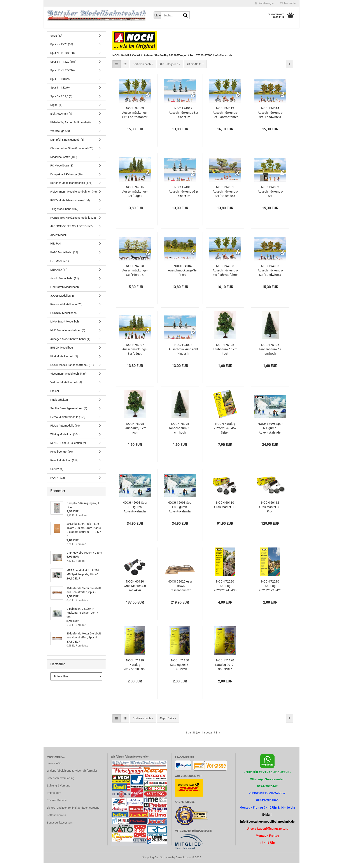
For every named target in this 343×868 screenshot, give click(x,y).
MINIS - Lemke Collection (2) (68, 448)
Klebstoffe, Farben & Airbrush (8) (71, 127)
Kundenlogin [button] (264, 3)
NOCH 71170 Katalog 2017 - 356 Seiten (225, 670)
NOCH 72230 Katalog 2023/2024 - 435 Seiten (225, 591)
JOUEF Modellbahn (62, 300)
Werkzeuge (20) (60, 136)
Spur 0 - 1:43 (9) (60, 84)
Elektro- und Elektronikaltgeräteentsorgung (73, 812)
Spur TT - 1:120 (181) (63, 66)
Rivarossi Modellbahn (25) (66, 309)
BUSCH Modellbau (62, 352)
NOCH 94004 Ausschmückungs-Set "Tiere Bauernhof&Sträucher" (183, 275)
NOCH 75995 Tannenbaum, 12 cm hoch (270, 354)
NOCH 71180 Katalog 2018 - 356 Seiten (180, 670)
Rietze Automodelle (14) (65, 430)
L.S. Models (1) (60, 266)
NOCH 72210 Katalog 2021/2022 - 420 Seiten (270, 591)
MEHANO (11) (59, 274)
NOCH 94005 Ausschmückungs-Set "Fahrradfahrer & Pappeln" (225, 275)
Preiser (55, 396)
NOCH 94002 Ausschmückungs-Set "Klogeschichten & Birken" (270, 197)
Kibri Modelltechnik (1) (64, 361)
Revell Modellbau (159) (64, 465)
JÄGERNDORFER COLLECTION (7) (72, 231)
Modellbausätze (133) (64, 162)
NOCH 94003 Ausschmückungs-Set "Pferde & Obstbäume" (135, 275)
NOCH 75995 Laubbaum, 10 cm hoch (225, 354)
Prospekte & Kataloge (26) (66, 179)
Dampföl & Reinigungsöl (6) (67, 144)
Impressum (54, 798)
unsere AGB (54, 768)
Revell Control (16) (62, 456)
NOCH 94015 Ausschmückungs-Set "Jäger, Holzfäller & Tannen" (135, 197)
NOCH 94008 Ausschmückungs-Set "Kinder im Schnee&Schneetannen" (183, 354)
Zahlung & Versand (59, 790)
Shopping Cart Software (157, 862)
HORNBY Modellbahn (63, 318)
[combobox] (143, 69)
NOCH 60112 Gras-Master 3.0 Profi (270, 512)
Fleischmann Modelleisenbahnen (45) (74, 196)
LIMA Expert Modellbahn (65, 327)
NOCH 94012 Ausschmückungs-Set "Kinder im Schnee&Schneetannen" (183, 118)
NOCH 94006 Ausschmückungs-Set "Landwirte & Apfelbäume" (270, 275)
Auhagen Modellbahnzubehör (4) (70, 344)
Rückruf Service (57, 805)
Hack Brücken (59, 405)
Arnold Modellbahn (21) (65, 283)
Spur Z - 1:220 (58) (62, 49)
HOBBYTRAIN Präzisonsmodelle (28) (73, 222)
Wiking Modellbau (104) (65, 439)
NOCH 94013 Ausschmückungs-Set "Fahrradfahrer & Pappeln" (225, 118)
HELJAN (55, 249)
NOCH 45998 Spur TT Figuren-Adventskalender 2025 (135, 512)
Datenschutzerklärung (60, 783)
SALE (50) (56, 40)
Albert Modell (58, 240)
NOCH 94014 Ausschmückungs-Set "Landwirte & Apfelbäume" (270, 118)
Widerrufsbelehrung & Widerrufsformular (72, 775)
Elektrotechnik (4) (61, 118)
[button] (117, 69)
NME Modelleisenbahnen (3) (68, 335)
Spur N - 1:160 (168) (63, 58)
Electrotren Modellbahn (65, 292)
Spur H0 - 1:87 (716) (63, 75)
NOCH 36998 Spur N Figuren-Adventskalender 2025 (270, 433)
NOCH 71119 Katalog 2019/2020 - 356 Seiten (135, 670)
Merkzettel (288, 3)
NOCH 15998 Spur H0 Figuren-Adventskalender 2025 (180, 512)
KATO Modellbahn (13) (64, 257)
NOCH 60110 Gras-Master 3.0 (225, 510)
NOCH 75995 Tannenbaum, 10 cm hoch (180, 433)
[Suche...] (157, 15)
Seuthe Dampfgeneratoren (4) (69, 413)
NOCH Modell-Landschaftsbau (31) (72, 370)
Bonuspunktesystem (60, 827)
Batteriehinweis (56, 820)
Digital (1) (56, 110)
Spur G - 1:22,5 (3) (61, 101)
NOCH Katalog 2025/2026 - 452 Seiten (225, 433)
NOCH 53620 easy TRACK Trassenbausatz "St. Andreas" (180, 591)
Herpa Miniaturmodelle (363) (68, 422)
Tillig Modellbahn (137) (64, 214)
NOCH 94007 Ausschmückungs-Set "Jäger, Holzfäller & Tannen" (135, 354)
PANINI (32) (58, 483)
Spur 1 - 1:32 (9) (60, 92)
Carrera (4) (57, 474)
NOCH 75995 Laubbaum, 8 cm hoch (135, 433)
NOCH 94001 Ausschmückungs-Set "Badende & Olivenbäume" (225, 197)
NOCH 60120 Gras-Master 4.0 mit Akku (135, 591)
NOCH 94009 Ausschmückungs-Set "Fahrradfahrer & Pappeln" (135, 118)
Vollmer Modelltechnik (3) (66, 387)
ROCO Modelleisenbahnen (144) (70, 205)
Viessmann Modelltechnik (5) (68, 378)
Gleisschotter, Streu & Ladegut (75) (72, 153)
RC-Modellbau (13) (62, 170)
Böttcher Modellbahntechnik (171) (71, 188)
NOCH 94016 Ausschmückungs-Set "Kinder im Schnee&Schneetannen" (183, 197)
